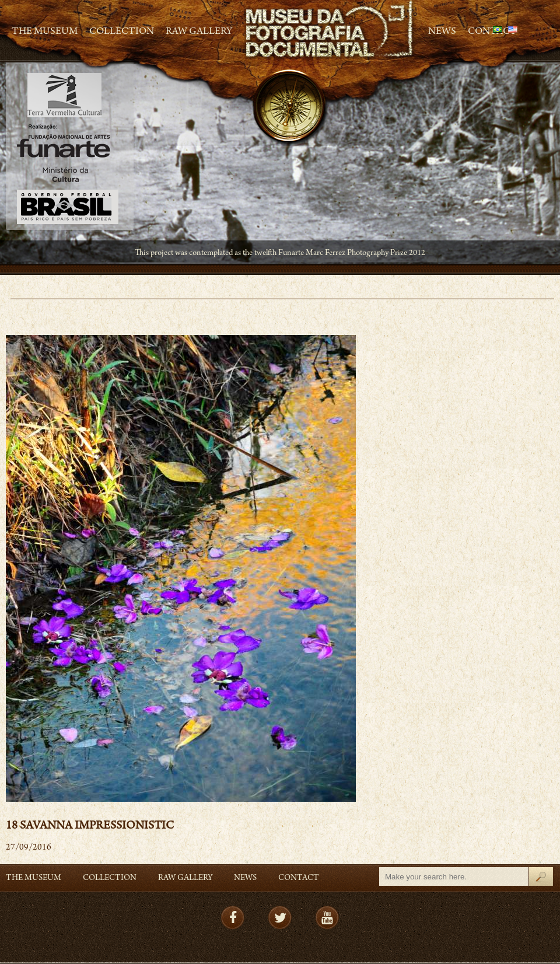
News (442, 32)
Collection (122, 32)
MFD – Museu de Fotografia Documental (330, 29)
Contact (299, 879)
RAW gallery (199, 32)
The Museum (45, 32)
